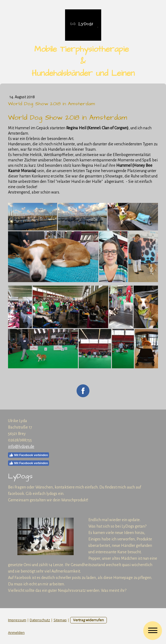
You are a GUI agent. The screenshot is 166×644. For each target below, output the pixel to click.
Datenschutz (40, 620)
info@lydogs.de (21, 446)
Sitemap (60, 620)
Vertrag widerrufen (88, 620)
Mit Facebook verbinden (29, 455)
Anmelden (16, 632)
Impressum (17, 620)
